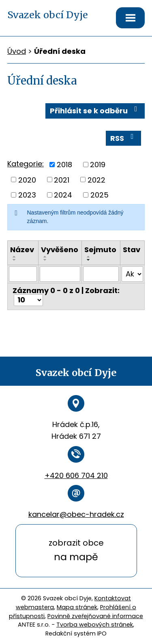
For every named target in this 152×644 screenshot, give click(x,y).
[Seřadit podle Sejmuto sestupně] (89, 260)
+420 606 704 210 (76, 475)
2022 (96, 180)
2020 (27, 180)
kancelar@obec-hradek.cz (76, 514)
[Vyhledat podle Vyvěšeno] (60, 274)
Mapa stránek (77, 607)
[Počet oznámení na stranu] (28, 300)
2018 (64, 165)
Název (22, 250)
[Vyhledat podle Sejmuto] (101, 274)
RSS (124, 138)
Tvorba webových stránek (95, 625)
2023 (27, 195)
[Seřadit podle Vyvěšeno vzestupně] (45, 257)
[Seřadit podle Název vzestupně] (15, 257)
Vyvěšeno (60, 250)
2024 (63, 195)
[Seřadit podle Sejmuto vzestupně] (89, 257)
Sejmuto (100, 250)
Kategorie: (26, 164)
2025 (100, 195)
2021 (62, 180)
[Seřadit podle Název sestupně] (15, 260)
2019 (98, 165)
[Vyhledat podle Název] (23, 274)
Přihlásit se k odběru (95, 111)
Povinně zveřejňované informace (95, 616)
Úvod (17, 51)
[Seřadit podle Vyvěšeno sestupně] (45, 260)
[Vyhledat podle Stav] (132, 274)
